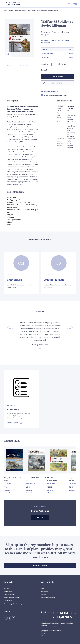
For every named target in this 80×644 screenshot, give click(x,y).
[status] (54, 64)
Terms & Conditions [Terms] (10, 594)
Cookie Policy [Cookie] (8, 601)
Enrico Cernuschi (30, 484)
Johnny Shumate (54, 280)
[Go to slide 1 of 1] (40, 356)
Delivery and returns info (50, 91)
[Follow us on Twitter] (14, 618)
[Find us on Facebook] (6, 618)
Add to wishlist (58, 83)
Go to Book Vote (13, 423)
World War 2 (31, 10)
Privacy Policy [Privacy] (8, 591)
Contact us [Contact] (44, 591)
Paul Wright (7, 484)
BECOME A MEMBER (40, 566)
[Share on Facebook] (14, 65)
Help (43, 588)
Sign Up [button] (40, 517)
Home (6, 10)
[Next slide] (70, 329)
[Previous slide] (10, 329)
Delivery (44, 594)
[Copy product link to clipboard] (27, 65)
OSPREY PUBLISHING (15, 10)
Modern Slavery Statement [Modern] (12, 598)
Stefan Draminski (74, 484)
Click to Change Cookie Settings (13, 604)
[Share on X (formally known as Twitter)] (17, 65)
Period (24, 10)
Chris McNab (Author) (49, 40)
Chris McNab (14, 280)
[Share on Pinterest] (20, 65)
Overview (7, 588)
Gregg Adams (51, 484)
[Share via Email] (24, 65)
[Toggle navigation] (3, 4)
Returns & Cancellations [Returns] (48, 598)
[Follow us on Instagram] (10, 618)
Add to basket (58, 76)
